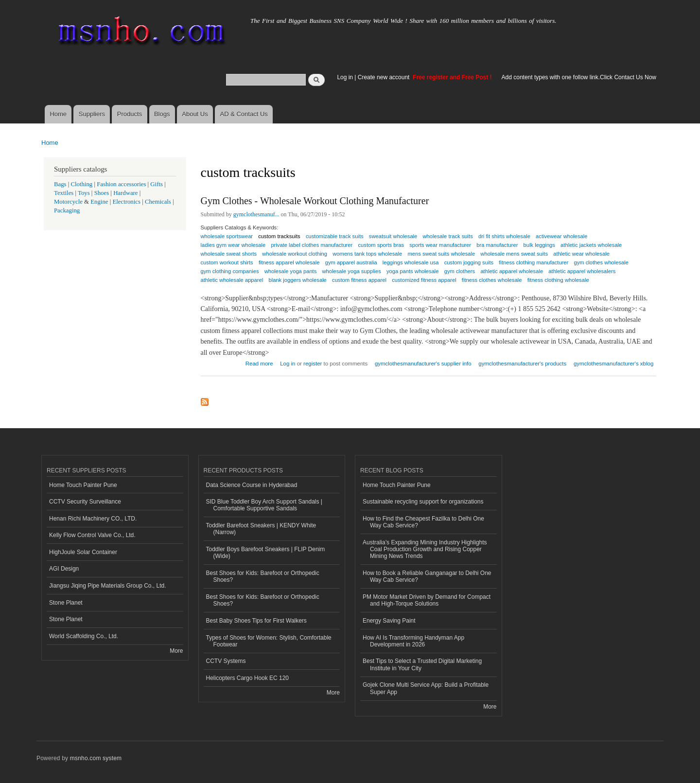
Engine (99, 202)
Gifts (157, 184)
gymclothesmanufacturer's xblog (613, 364)
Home (58, 114)
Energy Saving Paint (389, 621)
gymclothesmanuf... (256, 214)
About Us (195, 114)
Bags (60, 184)
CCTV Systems (226, 661)
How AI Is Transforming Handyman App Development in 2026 (413, 641)
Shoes (102, 193)
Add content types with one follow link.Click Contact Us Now (579, 77)
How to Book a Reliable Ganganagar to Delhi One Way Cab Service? (427, 576)
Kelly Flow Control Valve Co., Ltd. (92, 535)
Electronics (126, 202)
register (313, 364)
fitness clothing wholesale (558, 280)
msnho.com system (96, 758)
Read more (259, 362)
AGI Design (64, 569)
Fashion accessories (121, 184)
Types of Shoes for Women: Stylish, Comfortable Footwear (269, 641)
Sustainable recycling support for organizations (423, 502)
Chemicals (159, 202)
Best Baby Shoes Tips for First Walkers (256, 621)
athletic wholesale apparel (232, 280)
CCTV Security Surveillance (85, 502)
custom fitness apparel (359, 280)
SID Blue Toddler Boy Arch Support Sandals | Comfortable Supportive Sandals (264, 505)
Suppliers (92, 114)
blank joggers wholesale (297, 280)
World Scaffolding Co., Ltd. (84, 636)
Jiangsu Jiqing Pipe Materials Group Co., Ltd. (107, 586)
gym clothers (460, 271)
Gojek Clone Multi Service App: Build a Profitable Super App (426, 688)
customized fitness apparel (424, 280)
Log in (345, 77)
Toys (84, 193)
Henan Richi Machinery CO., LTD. (93, 519)
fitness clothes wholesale (492, 280)
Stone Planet (66, 603)
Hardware (125, 193)
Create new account (385, 77)
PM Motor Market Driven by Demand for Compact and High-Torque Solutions (427, 600)
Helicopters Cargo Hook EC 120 (248, 678)
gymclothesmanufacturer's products (522, 364)
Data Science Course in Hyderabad (252, 485)
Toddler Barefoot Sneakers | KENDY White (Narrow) (261, 529)
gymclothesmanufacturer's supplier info (423, 364)
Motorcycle (68, 202)
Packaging (67, 210)
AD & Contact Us (244, 114)
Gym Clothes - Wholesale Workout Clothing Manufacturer (315, 201)
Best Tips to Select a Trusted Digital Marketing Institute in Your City (422, 664)
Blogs (162, 114)
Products (130, 114)
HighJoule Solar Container (83, 552)
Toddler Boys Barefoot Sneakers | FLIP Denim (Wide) (266, 553)
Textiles (64, 193)
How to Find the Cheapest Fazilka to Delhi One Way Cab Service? (423, 522)
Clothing (82, 184)
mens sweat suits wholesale (441, 254)
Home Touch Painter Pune (83, 485)
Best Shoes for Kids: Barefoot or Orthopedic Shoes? (263, 576)
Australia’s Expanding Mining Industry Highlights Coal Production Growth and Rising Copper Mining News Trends (425, 549)
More (176, 651)
